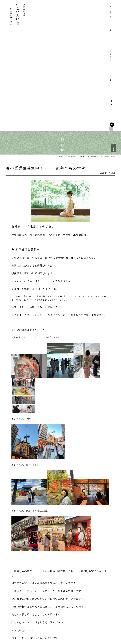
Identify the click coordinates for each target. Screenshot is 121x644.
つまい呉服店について (69, 12)
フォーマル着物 (99, 602)
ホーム (61, 54)
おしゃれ (70, 623)
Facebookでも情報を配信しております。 (21, 619)
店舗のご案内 (103, 7)
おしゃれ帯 (98, 612)
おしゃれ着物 (99, 609)
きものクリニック (73, 605)
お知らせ (94, 8)
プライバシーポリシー (75, 609)
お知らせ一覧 (71, 54)
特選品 (94, 598)
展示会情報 (98, 626)
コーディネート (86, 10)
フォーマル (71, 619)
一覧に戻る (113, 45)
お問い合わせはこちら (20, 627)
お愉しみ (70, 626)
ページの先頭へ (61, 586)
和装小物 (97, 616)
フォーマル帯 (99, 605)
